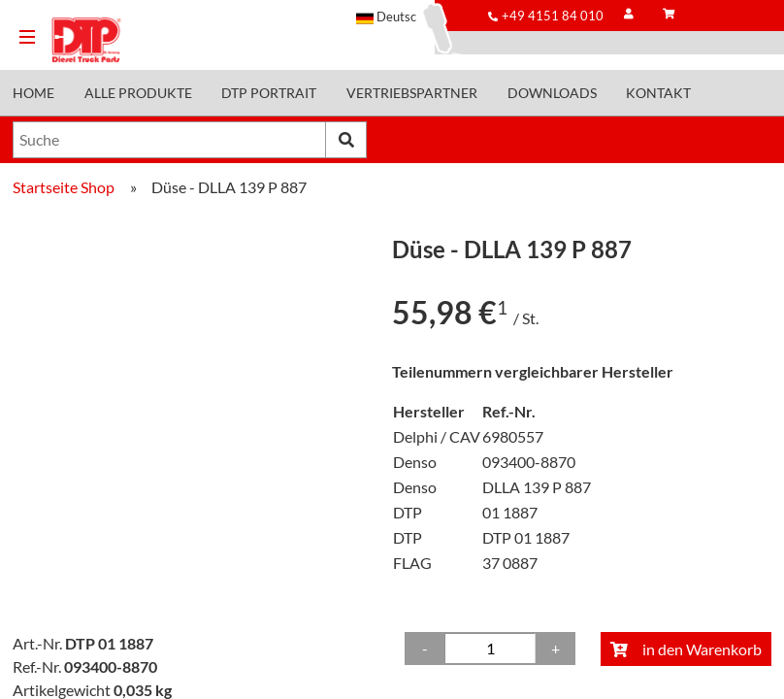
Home (33, 93)
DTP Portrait (269, 93)
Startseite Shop (64, 187)
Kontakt (658, 93)
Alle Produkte (138, 93)
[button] (395, 17)
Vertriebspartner (412, 93)
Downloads (552, 93)
